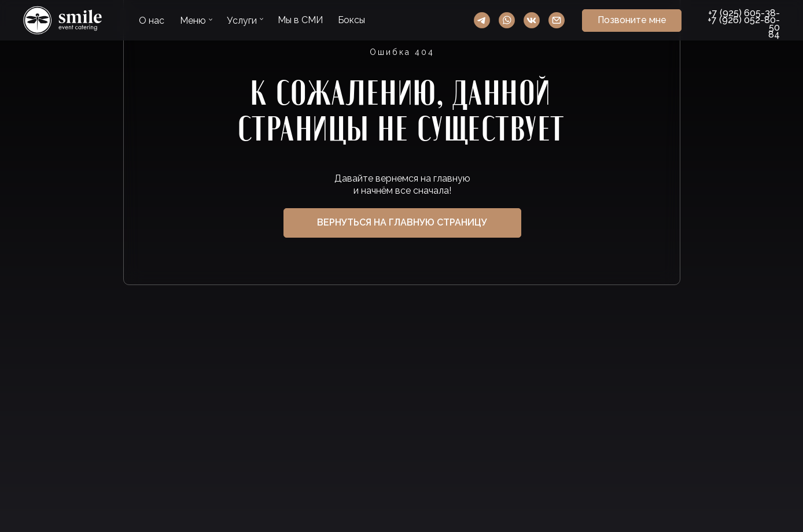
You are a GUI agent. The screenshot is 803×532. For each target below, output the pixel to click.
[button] (632, 21)
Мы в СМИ (300, 20)
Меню (193, 21)
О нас (152, 21)
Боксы (351, 20)
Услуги (242, 21)
